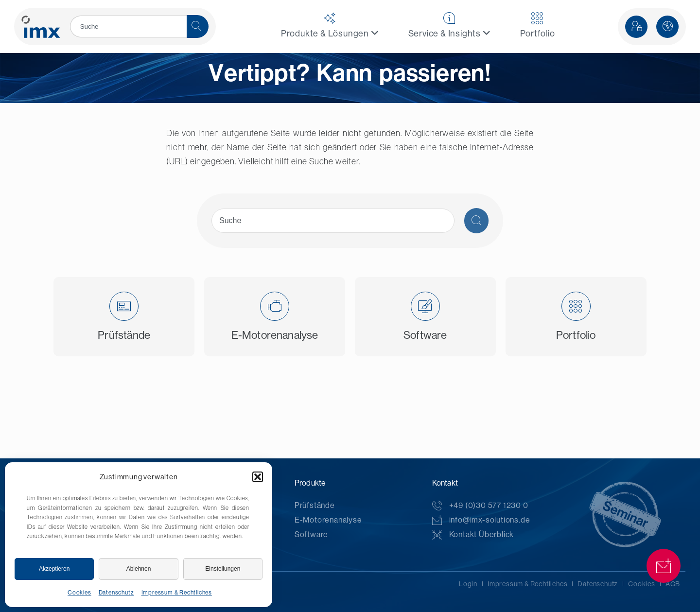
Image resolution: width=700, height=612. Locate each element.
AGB (673, 584)
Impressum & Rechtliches (177, 593)
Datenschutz (116, 593)
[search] (128, 26)
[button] (258, 477)
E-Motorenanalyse (328, 520)
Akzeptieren (54, 569)
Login (468, 584)
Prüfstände (315, 505)
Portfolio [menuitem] (538, 25)
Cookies (79, 593)
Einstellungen (223, 569)
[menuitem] (330, 26)
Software (311, 534)
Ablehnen (139, 569)
